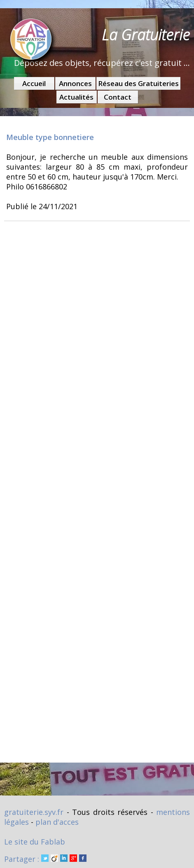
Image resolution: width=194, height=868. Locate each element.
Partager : (45, 859)
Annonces (75, 83)
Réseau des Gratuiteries (138, 83)
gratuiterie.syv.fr (34, 812)
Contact (118, 97)
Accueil (34, 83)
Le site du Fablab (35, 842)
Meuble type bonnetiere (50, 137)
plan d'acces (57, 822)
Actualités (76, 97)
